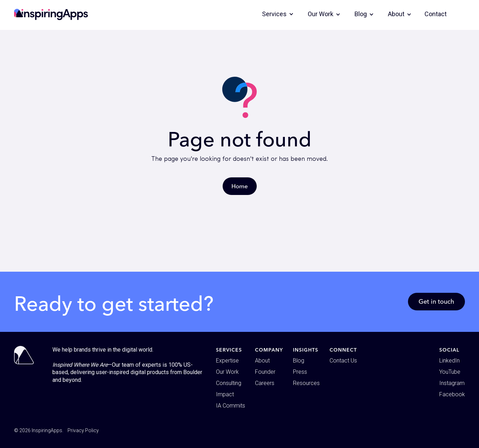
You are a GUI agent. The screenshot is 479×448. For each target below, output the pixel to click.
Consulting (229, 383)
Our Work (227, 372)
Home (240, 186)
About (262, 361)
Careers (265, 383)
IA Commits (231, 406)
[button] (278, 14)
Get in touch (436, 301)
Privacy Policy (83, 430)
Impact (225, 394)
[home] (51, 14)
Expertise (227, 361)
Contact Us (343, 361)
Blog (299, 361)
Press (300, 372)
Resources (306, 383)
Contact (436, 14)
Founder (265, 372)
